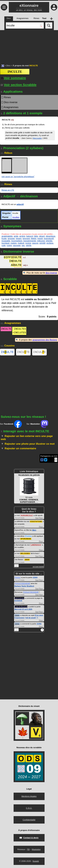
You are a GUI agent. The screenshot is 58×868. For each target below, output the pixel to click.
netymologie (19, 598)
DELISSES (25, 554)
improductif (49, 238)
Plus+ (41, 518)
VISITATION (36, 522)
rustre (9, 245)
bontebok (18, 601)
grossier (11, 238)
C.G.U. (29, 808)
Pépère (18, 577)
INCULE (39, 352)
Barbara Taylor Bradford (24, 586)
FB (28, 849)
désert (42, 236)
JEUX (27, 560)
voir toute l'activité (38, 567)
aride (16, 236)
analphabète (7, 236)
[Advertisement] (29, 46)
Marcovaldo (37, 138)
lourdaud (5, 243)
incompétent (17, 241)
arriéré (22, 236)
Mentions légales (29, 796)
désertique (50, 236)
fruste (4, 238)
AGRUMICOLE (27, 516)
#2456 (39, 624)
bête (36, 236)
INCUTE (23, 352)
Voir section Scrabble (19, 85)
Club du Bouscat (21, 607)
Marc (34, 530)
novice (28, 243)
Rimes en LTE (8, 190)
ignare (19, 238)
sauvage (17, 245)
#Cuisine (28, 537)
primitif (42, 243)
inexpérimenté (30, 241)
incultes (16, 217)
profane (50, 243)
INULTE (7, 352)
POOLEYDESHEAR (22, 583)
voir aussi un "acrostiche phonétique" (18, 177)
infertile (49, 241)
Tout (37, 518)
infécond (41, 241)
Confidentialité (29, 820)
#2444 (35, 577)
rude (4, 245)
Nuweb (36, 861)
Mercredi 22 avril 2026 (23, 609)
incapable (6, 241)
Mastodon (36, 849)
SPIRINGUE (26, 539)
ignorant (26, 238)
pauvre (35, 243)
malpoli (21, 243)
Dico (8, 66)
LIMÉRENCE (36, 545)
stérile (29, 245)
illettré (34, 238)
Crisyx (17, 615)
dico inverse (51, 273)
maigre (14, 243)
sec (23, 245)
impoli (40, 238)
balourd (30, 236)
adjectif (20, 204)
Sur (11, 425)
